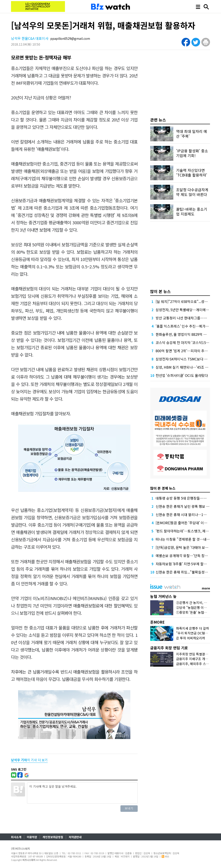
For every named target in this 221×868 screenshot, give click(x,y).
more (206, 588)
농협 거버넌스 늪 (163, 596)
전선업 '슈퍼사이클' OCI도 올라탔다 (182, 375)
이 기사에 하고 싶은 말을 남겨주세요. (82, 793)
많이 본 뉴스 (160, 291)
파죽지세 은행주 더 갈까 (193, 628)
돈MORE (157, 622)
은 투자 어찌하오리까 (191, 638)
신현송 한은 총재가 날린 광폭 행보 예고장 (186, 506)
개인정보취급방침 (53, 837)
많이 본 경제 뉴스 (163, 488)
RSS (165, 856)
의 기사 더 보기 (29, 760)
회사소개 (16, 837)
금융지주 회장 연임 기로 (169, 648)
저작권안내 (75, 837)
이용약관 (32, 837)
